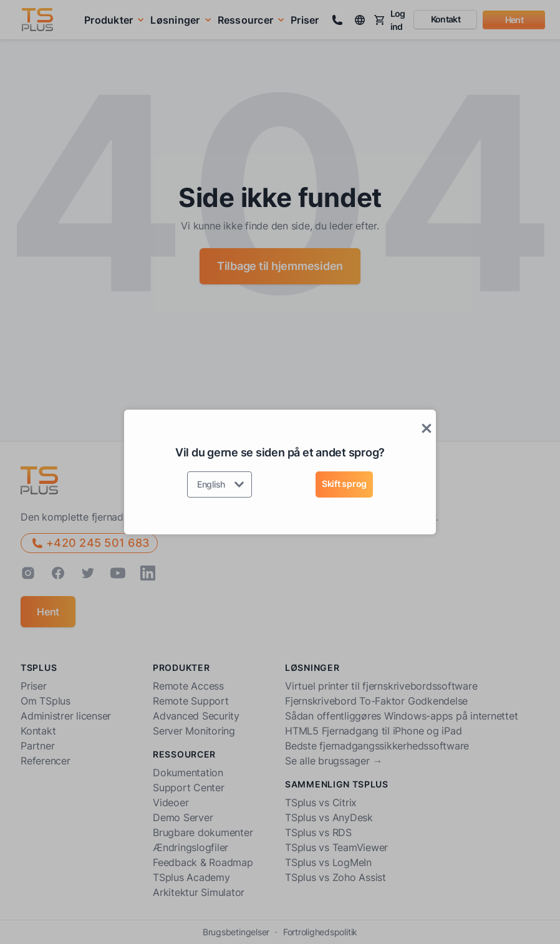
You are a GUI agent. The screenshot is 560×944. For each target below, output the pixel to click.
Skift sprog (344, 484)
